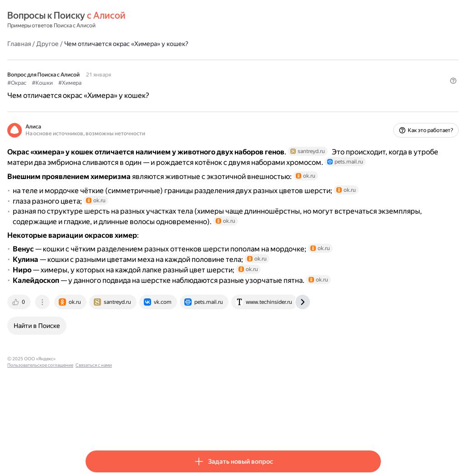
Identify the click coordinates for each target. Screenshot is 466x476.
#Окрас (95, 82)
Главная (97, 43)
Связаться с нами (224, 425)
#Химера (148, 82)
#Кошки (121, 82)
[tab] (98, 369)
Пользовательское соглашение (171, 425)
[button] (375, 98)
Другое (126, 43)
